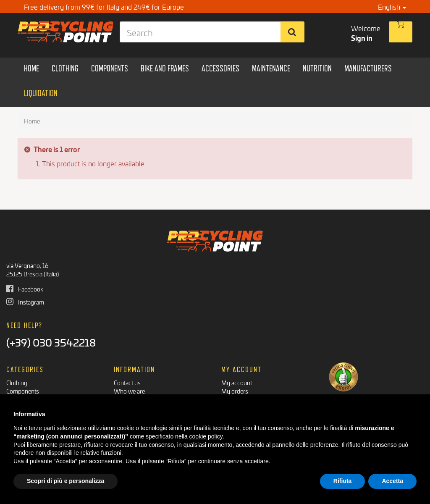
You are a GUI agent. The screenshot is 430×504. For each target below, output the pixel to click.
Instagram (25, 302)
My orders (235, 391)
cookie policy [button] (206, 436)
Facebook (25, 289)
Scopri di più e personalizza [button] (66, 481)
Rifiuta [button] (343, 481)
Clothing (17, 382)
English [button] (392, 7)
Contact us (127, 382)
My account (237, 382)
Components (23, 391)
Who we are (129, 391)
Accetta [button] (392, 481)
